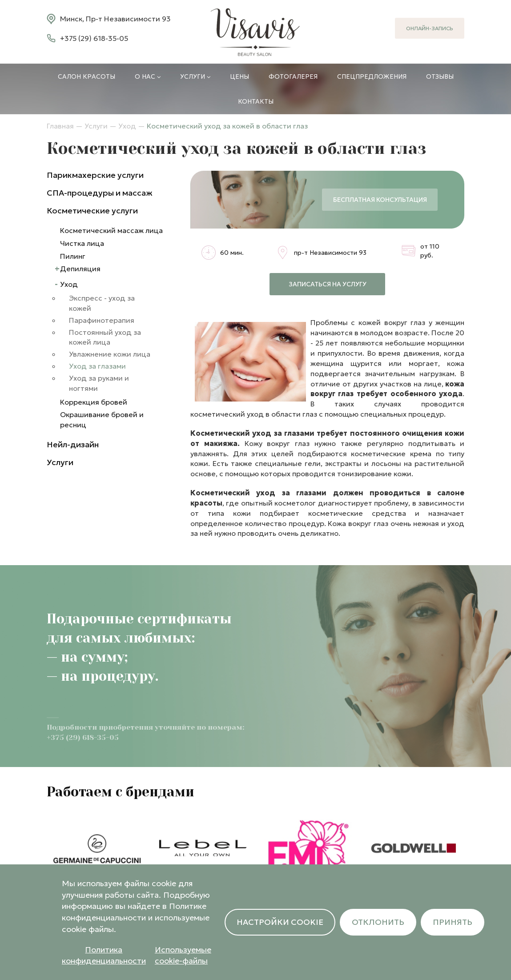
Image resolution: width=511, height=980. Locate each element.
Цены (239, 76)
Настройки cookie (280, 922)
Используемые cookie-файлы (183, 955)
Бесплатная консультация (380, 200)
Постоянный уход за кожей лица (105, 337)
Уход (127, 126)
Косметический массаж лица (111, 230)
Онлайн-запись (430, 28)
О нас (148, 76)
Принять (453, 922)
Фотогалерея (293, 76)
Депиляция (80, 269)
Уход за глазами (97, 366)
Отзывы (440, 76)
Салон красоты (87, 76)
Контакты (256, 101)
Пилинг (73, 256)
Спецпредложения (372, 76)
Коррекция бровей (94, 402)
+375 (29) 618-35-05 (94, 38)
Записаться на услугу (328, 284)
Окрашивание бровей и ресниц (102, 420)
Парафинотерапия (102, 320)
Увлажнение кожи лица (110, 354)
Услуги (195, 76)
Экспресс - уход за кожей (102, 303)
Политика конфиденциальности (104, 955)
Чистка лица (82, 243)
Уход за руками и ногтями (99, 383)
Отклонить (378, 922)
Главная (60, 126)
